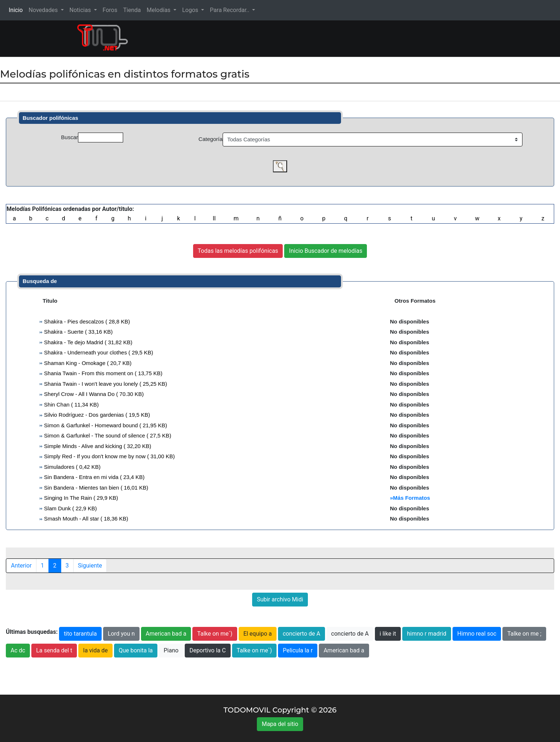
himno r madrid (427, 634)
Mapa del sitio (280, 724)
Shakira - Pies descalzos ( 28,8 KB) (86, 321)
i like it (388, 634)
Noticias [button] (81, 10)
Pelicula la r (298, 650)
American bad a (166, 634)
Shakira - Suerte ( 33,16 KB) (78, 332)
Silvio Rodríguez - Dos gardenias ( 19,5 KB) (96, 415)
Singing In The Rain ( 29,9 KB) (80, 498)
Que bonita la (136, 650)
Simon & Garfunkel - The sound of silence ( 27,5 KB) (107, 435)
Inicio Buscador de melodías (326, 251)
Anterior (21, 566)
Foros (110, 10)
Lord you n (121, 634)
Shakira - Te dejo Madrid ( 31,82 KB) (88, 342)
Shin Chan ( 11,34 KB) (71, 405)
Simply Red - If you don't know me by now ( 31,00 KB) (109, 456)
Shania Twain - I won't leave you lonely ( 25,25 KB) (105, 384)
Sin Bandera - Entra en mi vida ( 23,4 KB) (94, 477)
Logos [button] (191, 10)
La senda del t (54, 650)
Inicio (17, 10)
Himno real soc (477, 634)
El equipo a (258, 634)
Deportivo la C (208, 650)
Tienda (132, 10)
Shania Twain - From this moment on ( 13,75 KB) (103, 373)
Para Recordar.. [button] (230, 10)
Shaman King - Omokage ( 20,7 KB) (87, 363)
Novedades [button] (44, 10)
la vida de (95, 650)
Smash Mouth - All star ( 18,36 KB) (85, 519)
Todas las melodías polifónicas (238, 251)
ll (214, 218)
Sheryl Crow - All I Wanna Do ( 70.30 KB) (93, 394)
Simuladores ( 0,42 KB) (72, 467)
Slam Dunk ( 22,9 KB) (70, 508)
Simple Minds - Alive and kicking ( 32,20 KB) (97, 446)
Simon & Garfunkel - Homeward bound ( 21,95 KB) (105, 425)
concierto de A (301, 634)
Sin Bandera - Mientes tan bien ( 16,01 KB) (95, 488)
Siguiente (90, 566)
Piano (171, 650)
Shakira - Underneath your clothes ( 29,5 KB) (98, 352)
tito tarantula (80, 634)
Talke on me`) (215, 634)
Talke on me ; (524, 634)
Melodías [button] (159, 10)
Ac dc (18, 650)
